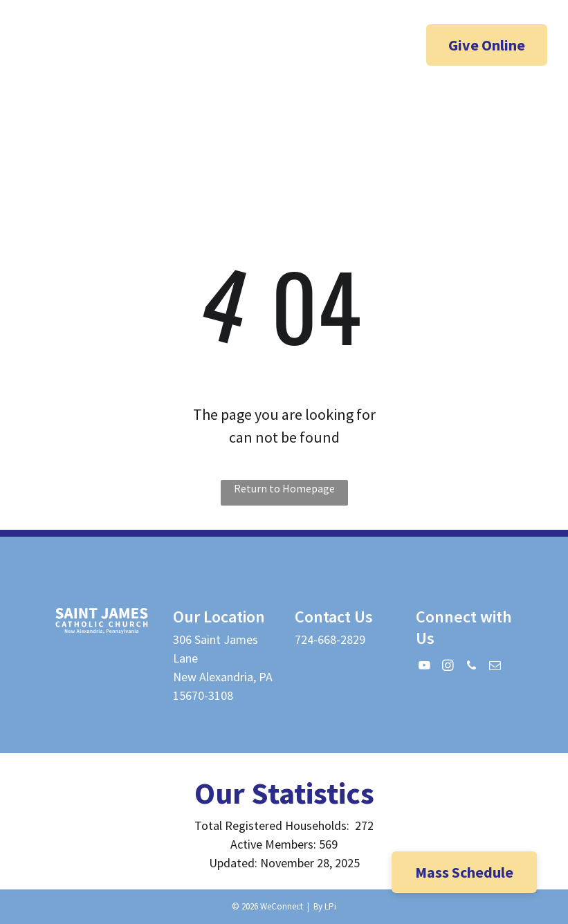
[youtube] (66, 47)
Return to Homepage (284, 488)
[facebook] (39, 47)
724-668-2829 (330, 639)
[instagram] (93, 47)
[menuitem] (239, 126)
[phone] (120, 47)
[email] (79, 71)
